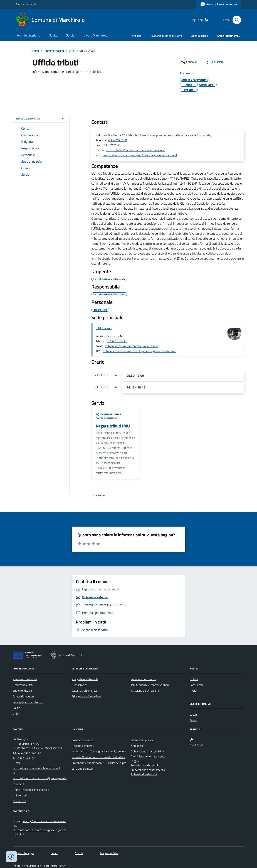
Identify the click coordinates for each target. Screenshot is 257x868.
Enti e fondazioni (23, 691)
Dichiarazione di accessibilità (147, 751)
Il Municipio (104, 328)
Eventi (193, 720)
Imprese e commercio (143, 679)
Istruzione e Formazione (145, 691)
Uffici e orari (20, 795)
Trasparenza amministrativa (166, 36)
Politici (17, 708)
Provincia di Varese (83, 740)
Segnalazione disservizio (145, 765)
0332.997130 (118, 140)
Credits (79, 853)
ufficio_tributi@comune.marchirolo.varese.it (135, 150)
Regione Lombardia (26, 4)
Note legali (137, 746)
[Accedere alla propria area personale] (219, 4)
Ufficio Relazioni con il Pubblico (31, 790)
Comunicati (196, 685)
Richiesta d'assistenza (144, 774)
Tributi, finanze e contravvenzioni (109, 416)
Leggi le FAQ (138, 761)
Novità (53, 35)
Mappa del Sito (109, 853)
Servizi (71, 35)
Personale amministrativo (28, 702)
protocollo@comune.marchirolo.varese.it (131, 346)
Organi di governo (23, 696)
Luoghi (194, 715)
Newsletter (196, 744)
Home (36, 51)
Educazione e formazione (86, 696)
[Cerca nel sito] (235, 20)
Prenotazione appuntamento (148, 770)
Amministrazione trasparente (148, 756)
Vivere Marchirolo (96, 35)
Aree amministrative (25, 679)
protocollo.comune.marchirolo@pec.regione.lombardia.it (140, 155)
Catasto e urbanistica (84, 691)
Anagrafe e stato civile (85, 679)
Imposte (137, 36)
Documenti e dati (23, 685)
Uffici (72, 51)
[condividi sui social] (189, 62)
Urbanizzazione (199, 36)
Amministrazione (29, 35)
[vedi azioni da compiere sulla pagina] (214, 62)
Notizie (194, 679)
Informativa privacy (142, 740)
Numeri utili (19, 801)
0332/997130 (117, 341)
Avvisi (193, 691)
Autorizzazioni (80, 685)
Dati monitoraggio (23, 853)
